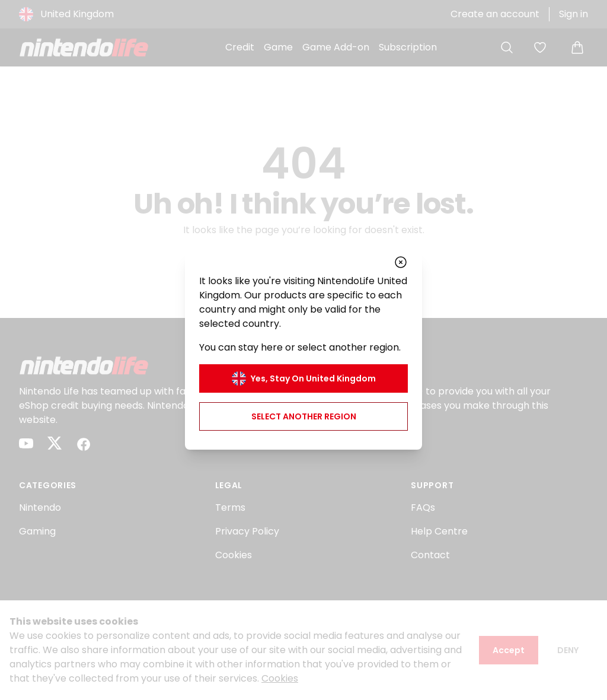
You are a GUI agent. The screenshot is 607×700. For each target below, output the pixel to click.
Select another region (304, 416)
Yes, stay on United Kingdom (304, 378)
